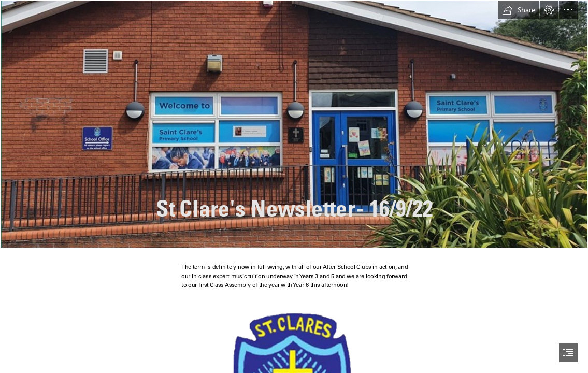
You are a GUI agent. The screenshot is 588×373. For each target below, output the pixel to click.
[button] (519, 10)
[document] (294, 187)
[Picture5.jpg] (294, 124)
